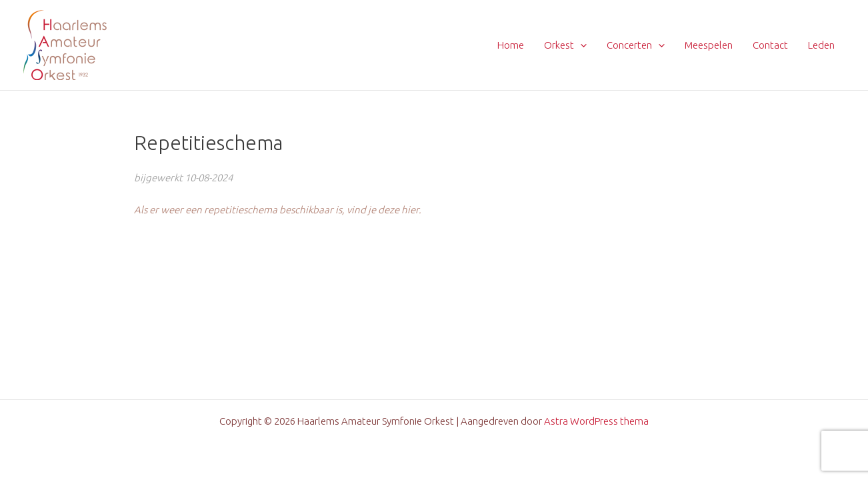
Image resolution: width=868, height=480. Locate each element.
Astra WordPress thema (596, 421)
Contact (770, 45)
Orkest (565, 45)
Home (511, 45)
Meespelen (709, 45)
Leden (821, 45)
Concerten (636, 45)
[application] (580, 45)
